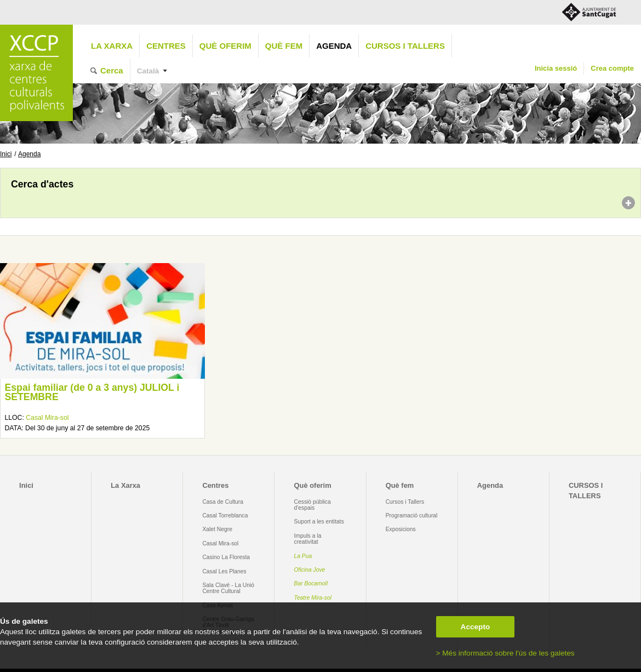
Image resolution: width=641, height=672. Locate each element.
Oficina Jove (310, 570)
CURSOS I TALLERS (405, 46)
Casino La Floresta (226, 557)
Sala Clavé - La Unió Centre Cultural (228, 588)
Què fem (284, 46)
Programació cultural (412, 516)
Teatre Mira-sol (313, 598)
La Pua (303, 556)
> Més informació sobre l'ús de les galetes (505, 653)
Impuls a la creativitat (308, 539)
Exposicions (401, 529)
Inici (6, 154)
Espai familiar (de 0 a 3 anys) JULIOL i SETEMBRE (92, 392)
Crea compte (612, 68)
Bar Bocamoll (311, 583)
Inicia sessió (556, 68)
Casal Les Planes (224, 571)
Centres (166, 46)
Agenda (334, 46)
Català (148, 71)
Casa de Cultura (223, 502)
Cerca (112, 70)
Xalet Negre (217, 529)
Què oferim (225, 46)
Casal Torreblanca (225, 516)
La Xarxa (112, 46)
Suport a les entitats (319, 522)
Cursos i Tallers (405, 502)
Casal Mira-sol (47, 418)
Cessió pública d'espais (313, 505)
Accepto (476, 627)
